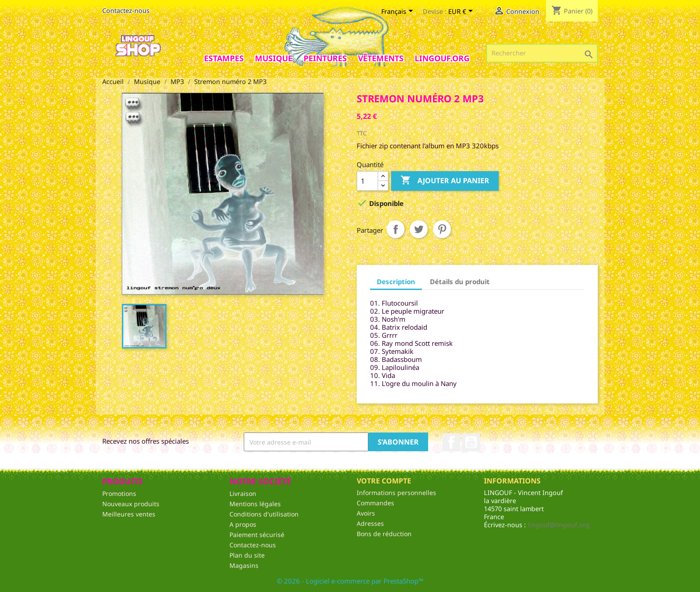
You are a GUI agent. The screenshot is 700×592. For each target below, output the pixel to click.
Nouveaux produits (131, 504)
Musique (274, 58)
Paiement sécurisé (257, 535)
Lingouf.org (442, 58)
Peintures (325, 58)
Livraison (243, 493)
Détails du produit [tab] (460, 281)
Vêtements (381, 58)
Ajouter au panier (445, 181)
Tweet (419, 229)
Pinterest (442, 229)
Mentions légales (255, 504)
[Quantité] (367, 181)
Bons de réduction (384, 534)
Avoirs (366, 513)
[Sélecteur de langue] (399, 12)
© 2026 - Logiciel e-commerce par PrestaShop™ (350, 581)
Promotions (119, 493)
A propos (243, 524)
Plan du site (247, 555)
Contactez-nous (126, 10)
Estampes (224, 58)
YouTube (471, 442)
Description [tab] (396, 281)
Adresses (370, 523)
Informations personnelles (396, 493)
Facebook (451, 442)
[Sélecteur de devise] (462, 12)
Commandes (375, 503)
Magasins (244, 565)
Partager (396, 229)
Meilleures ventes (129, 514)
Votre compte (384, 481)
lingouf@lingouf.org (559, 525)
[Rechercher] (542, 53)
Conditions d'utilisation (264, 514)
